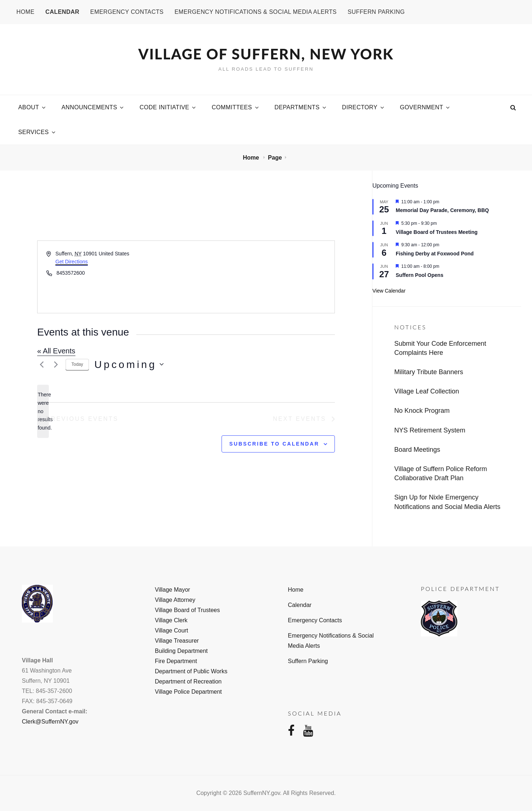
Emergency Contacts (127, 12)
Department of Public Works (191, 671)
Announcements (93, 107)
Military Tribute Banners (429, 372)
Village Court (171, 630)
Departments (301, 107)
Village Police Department (188, 692)
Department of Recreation (188, 681)
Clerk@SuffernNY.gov (50, 722)
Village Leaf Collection (427, 391)
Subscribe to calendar (274, 444)
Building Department (181, 651)
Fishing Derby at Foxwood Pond (435, 254)
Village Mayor (173, 590)
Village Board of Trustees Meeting (437, 232)
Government (425, 107)
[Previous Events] (42, 364)
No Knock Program (422, 411)
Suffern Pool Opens (420, 275)
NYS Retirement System (430, 430)
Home (26, 12)
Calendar (62, 12)
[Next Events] (56, 364)
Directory (364, 107)
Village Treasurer (177, 641)
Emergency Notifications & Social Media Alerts (256, 12)
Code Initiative (168, 107)
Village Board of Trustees (187, 610)
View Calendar (389, 291)
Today (77, 364)
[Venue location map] (260, 277)
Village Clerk (171, 620)
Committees (236, 107)
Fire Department (176, 661)
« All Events (56, 351)
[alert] (43, 411)
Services (37, 132)
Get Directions (72, 262)
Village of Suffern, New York (266, 54)
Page (275, 158)
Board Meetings (417, 450)
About (32, 107)
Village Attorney (175, 600)
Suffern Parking (376, 12)
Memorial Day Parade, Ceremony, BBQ (442, 210)
